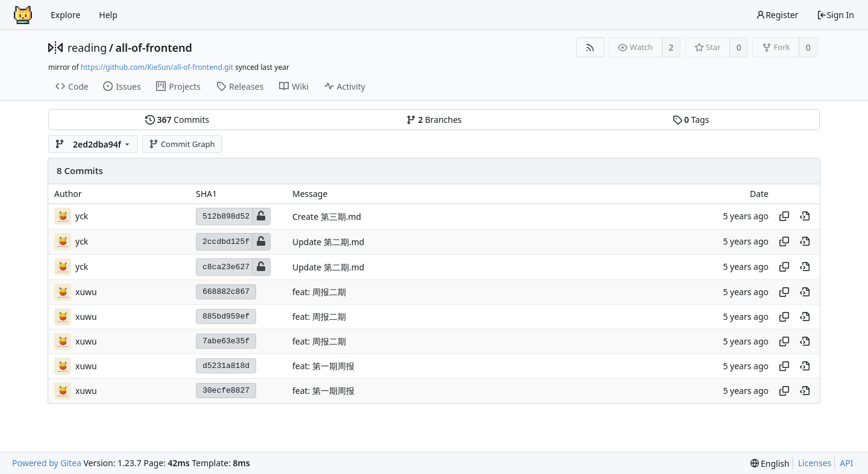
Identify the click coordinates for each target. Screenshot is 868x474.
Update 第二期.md (328, 242)
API (846, 463)
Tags (691, 120)
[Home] (23, 15)
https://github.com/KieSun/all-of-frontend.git (157, 67)
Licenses (815, 463)
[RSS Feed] (590, 47)
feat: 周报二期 (319, 292)
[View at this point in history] (805, 216)
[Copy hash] (784, 216)
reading (87, 48)
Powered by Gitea (47, 463)
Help (108, 15)
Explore (65, 15)
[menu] (770, 463)
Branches (434, 120)
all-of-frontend (153, 48)
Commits (177, 120)
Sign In (835, 15)
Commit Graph (182, 144)
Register (777, 15)
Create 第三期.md (327, 217)
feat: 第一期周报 (323, 366)
